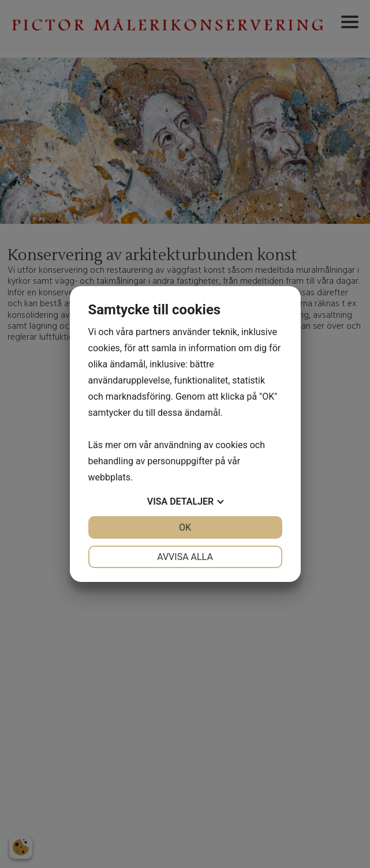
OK (185, 527)
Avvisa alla (185, 557)
